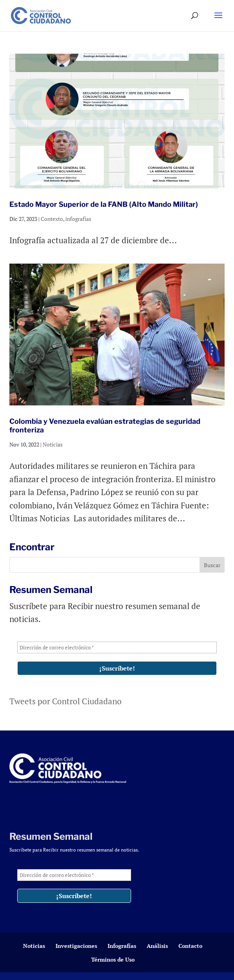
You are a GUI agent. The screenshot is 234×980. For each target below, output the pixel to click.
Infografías (122, 946)
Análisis (157, 946)
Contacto (190, 946)
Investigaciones (76, 946)
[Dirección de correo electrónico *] (117, 647)
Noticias (53, 444)
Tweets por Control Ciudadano (66, 701)
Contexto (52, 219)
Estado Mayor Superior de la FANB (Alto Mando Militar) (104, 204)
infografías (78, 219)
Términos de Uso (113, 959)
